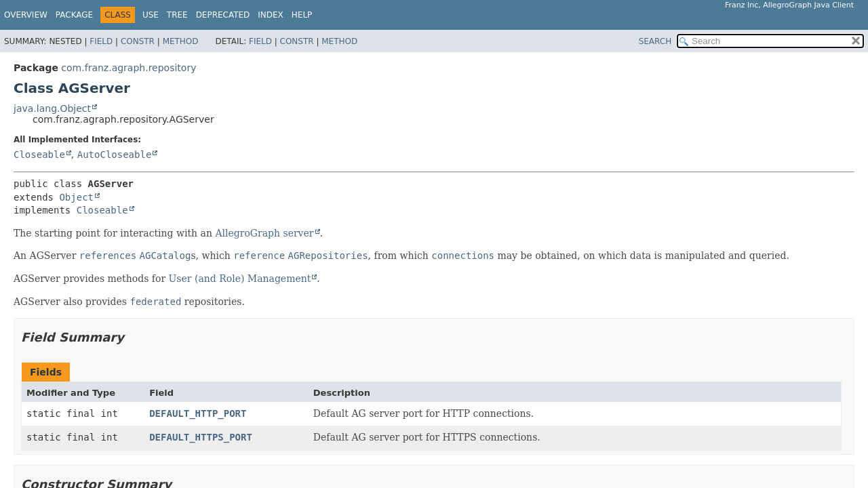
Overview (26, 15)
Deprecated (223, 15)
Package (74, 15)
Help (302, 15)
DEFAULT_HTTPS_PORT (201, 437)
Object (76, 197)
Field (101, 41)
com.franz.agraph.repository (129, 68)
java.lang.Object (52, 108)
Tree (177, 15)
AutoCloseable (115, 155)
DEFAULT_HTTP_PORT (198, 413)
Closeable (39, 155)
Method (181, 41)
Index (271, 15)
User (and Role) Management (240, 279)
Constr (138, 41)
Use (151, 15)
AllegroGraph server (264, 233)
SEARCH (655, 41)
